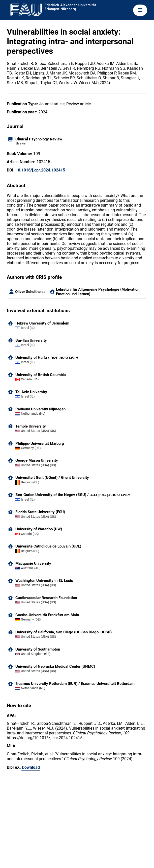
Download (31, 767)
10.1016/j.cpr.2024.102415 (40, 170)
